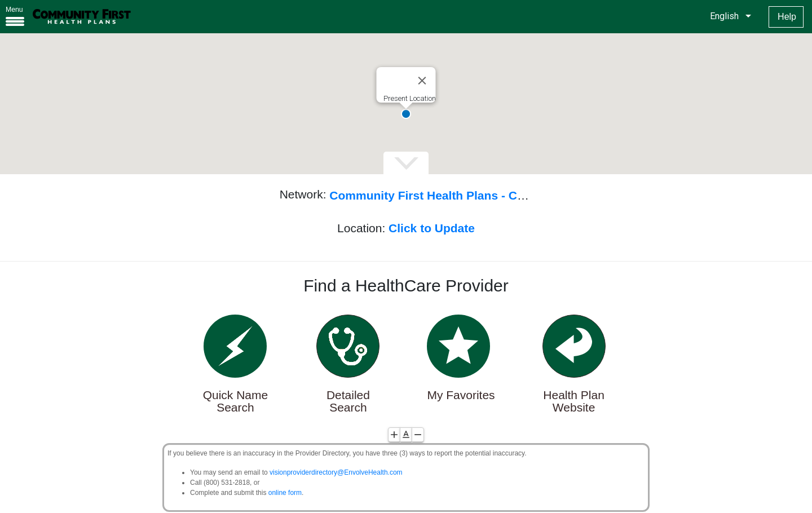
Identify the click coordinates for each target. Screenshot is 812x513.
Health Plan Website (574, 401)
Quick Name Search (236, 401)
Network (301, 194)
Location (359, 228)
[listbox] (729, 16)
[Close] (422, 81)
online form (285, 493)
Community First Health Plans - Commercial (453, 195)
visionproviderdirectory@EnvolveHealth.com (336, 472)
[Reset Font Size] (406, 435)
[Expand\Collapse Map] (406, 163)
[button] (406, 114)
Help (787, 17)
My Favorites (461, 395)
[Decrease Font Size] (418, 435)
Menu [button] (14, 10)
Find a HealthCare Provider (406, 286)
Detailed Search (348, 401)
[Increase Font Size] (394, 435)
